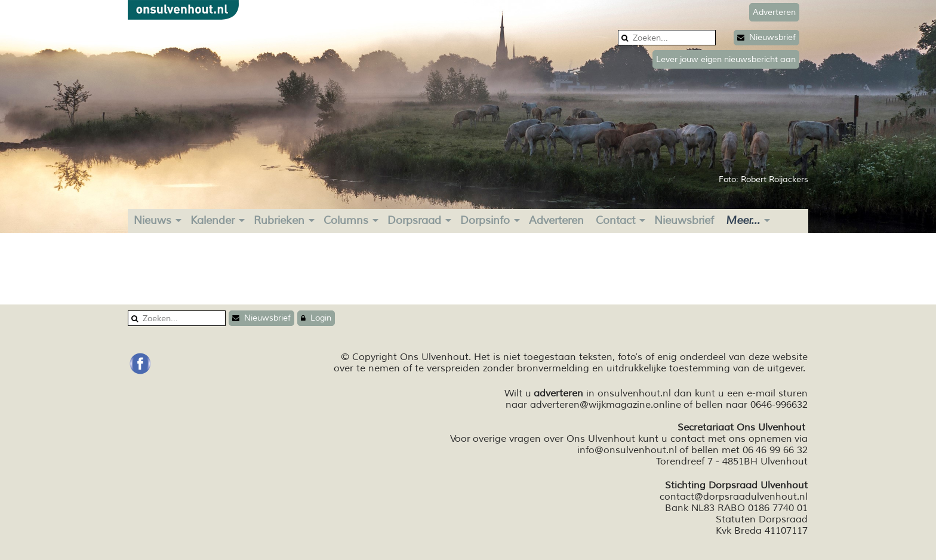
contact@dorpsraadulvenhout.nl (734, 497)
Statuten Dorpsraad (762, 519)
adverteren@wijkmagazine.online (606, 405)
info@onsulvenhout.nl (627, 450)
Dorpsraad (414, 220)
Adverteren (556, 220)
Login (316, 318)
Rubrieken (279, 220)
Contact (615, 220)
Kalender (213, 220)
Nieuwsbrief (766, 37)
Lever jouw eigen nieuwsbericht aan (726, 59)
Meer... (743, 220)
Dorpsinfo (485, 220)
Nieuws (153, 220)
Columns (346, 220)
